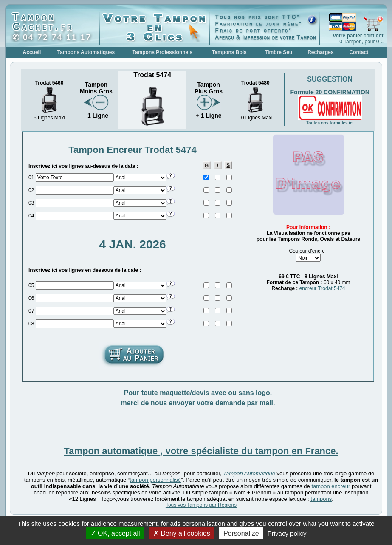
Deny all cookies (182, 533)
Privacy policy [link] (287, 533)
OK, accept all (115, 533)
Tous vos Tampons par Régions (201, 505)
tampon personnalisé (155, 480)
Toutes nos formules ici (330, 123)
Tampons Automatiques (86, 52)
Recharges (320, 52)
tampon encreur (331, 486)
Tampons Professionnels (162, 52)
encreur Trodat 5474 (322, 288)
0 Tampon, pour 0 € (358, 39)
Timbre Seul (279, 52)
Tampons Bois (229, 52)
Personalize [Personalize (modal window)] (241, 533)
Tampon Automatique (249, 473)
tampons (321, 499)
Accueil (32, 52)
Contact (359, 52)
